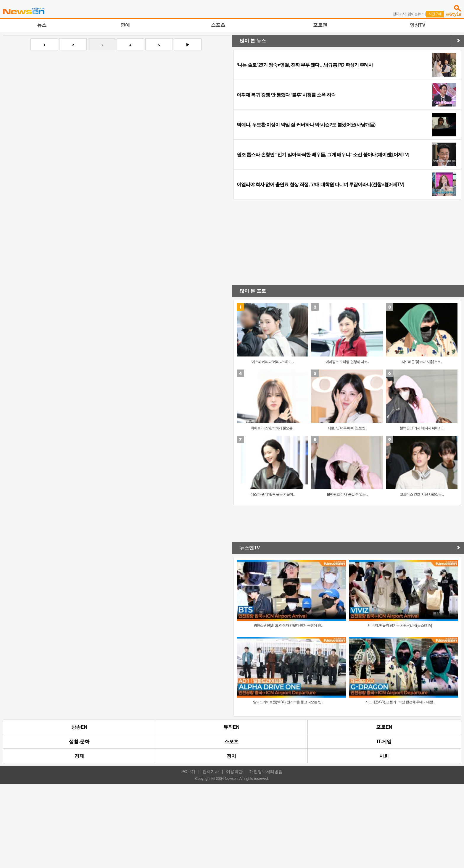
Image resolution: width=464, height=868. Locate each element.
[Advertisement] (116, 98)
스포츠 (218, 25)
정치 (231, 756)
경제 (79, 756)
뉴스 (42, 25)
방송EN (79, 727)
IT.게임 (384, 742)
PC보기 (188, 772)
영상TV (418, 25)
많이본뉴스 (416, 14)
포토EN (384, 727)
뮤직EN (231, 727)
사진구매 (435, 14)
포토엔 (320, 25)
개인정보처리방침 (266, 772)
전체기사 (399, 14)
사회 (384, 756)
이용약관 (234, 772)
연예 (125, 25)
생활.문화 (79, 742)
